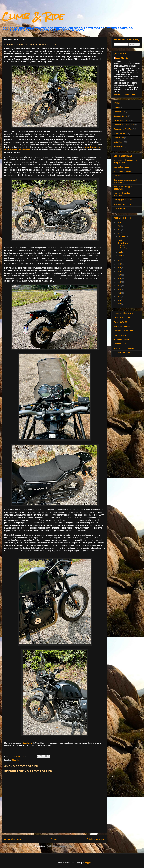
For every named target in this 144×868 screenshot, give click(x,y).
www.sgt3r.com (120, 344)
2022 (119, 233)
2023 (119, 230)
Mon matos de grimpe (123, 204)
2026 (119, 222)
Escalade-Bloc (120, 112)
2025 (119, 226)
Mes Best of (119, 176)
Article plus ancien (96, 839)
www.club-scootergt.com (124, 348)
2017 (119, 275)
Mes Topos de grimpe (123, 171)
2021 (119, 260)
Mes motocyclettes (121, 167)
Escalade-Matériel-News (124, 125)
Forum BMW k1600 (122, 318)
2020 (119, 264)
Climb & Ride (33, 16)
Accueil (55, 839)
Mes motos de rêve (122, 209)
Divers (116, 107)
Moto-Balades (119, 133)
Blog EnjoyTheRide (122, 326)
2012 (119, 293)
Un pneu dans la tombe (123, 353)
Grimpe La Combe (121, 339)
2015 (119, 282)
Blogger (88, 863)
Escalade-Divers (120, 116)
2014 (119, 286)
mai (120, 252)
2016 (119, 278)
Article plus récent (13, 839)
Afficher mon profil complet (125, 94)
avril (121, 256)
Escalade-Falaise (121, 120)
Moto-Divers (119, 138)
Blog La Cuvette (120, 335)
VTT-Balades (119, 146)
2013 (119, 289)
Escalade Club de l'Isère (124, 331)
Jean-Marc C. (122, 58)
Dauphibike (27, 743)
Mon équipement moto (123, 200)
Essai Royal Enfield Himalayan (124, 245)
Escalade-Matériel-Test (123, 129)
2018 (119, 271)
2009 (119, 304)
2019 (119, 268)
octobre (122, 236)
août (121, 240)
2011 (119, 297)
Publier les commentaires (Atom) (60, 846)
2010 (119, 300)
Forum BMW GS (120, 322)
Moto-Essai (17, 760)
